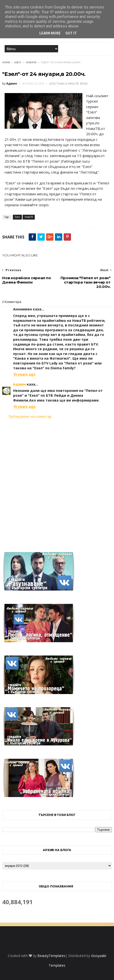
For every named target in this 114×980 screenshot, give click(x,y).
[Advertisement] (57, 482)
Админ (19, 384)
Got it (71, 33)
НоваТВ (31, 62)
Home (6, 62)
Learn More (50, 33)
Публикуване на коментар (30, 416)
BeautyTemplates (51, 956)
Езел (18, 62)
